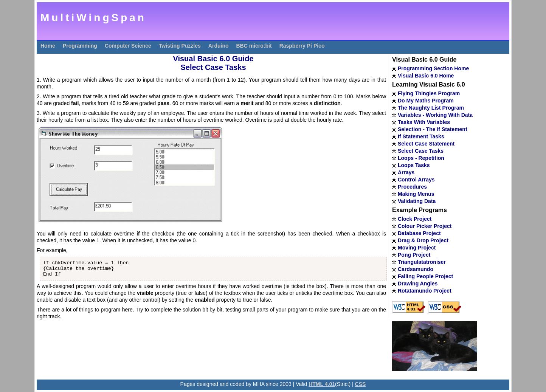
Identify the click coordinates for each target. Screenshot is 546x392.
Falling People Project (425, 276)
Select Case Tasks (421, 151)
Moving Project (417, 248)
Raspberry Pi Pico (302, 46)
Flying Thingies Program (429, 93)
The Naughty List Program (431, 108)
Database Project (419, 233)
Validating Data (417, 201)
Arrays (406, 172)
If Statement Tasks (421, 136)
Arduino (219, 46)
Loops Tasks (414, 165)
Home (48, 46)
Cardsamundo (416, 269)
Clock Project (415, 219)
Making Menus (416, 194)
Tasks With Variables (424, 122)
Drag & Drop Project (423, 240)
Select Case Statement (426, 144)
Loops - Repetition (421, 158)
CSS (361, 384)
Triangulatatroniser (422, 262)
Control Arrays (416, 180)
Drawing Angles (418, 284)
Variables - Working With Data (435, 115)
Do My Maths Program (426, 101)
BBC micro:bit (254, 46)
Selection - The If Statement (433, 129)
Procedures (412, 187)
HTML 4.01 (322, 384)
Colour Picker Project (425, 226)
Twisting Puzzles (180, 46)
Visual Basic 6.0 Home (426, 76)
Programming (80, 46)
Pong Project (414, 255)
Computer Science (128, 46)
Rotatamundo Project (425, 291)
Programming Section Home (433, 68)
